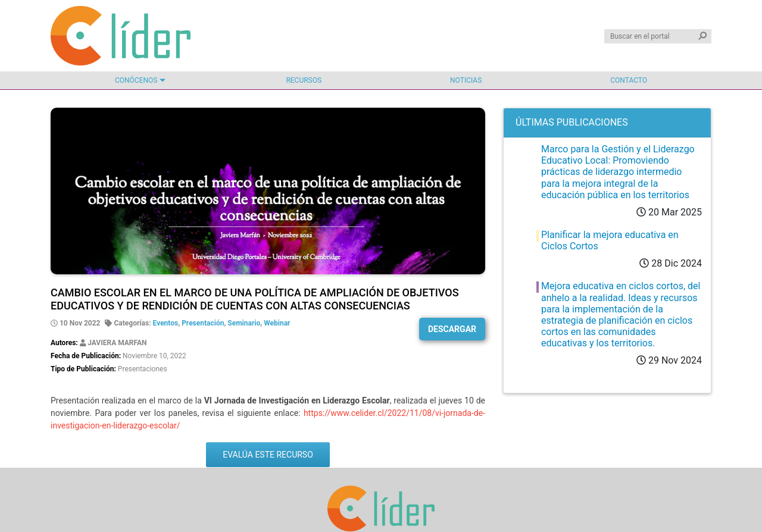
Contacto (629, 80)
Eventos (166, 323)
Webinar (277, 323)
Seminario (244, 323)
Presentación (203, 323)
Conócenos (136, 80)
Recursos (304, 80)
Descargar (452, 329)
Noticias (466, 80)
